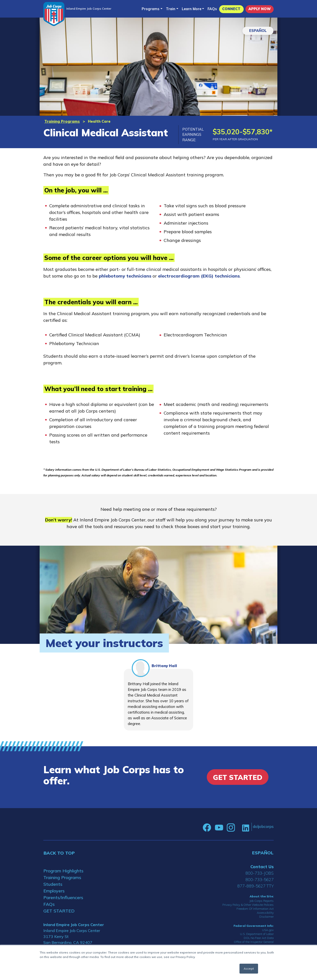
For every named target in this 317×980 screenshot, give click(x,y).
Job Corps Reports (262, 901)
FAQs (212, 9)
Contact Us (262, 867)
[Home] (54, 14)
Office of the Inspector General (254, 942)
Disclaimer (266, 917)
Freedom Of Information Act (255, 909)
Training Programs (62, 121)
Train (171, 9)
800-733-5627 (260, 879)
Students (53, 884)
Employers (54, 891)
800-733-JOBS (260, 873)
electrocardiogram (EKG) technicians (199, 276)
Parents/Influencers (63, 898)
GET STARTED (59, 911)
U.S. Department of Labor (257, 934)
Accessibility (265, 913)
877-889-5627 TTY (255, 886)
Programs (151, 9)
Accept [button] (249, 968)
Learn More (192, 9)
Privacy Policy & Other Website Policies (248, 905)
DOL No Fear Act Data (259, 938)
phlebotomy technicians (125, 276)
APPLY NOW (260, 9)
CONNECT (231, 9)
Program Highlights (63, 871)
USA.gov (268, 930)
